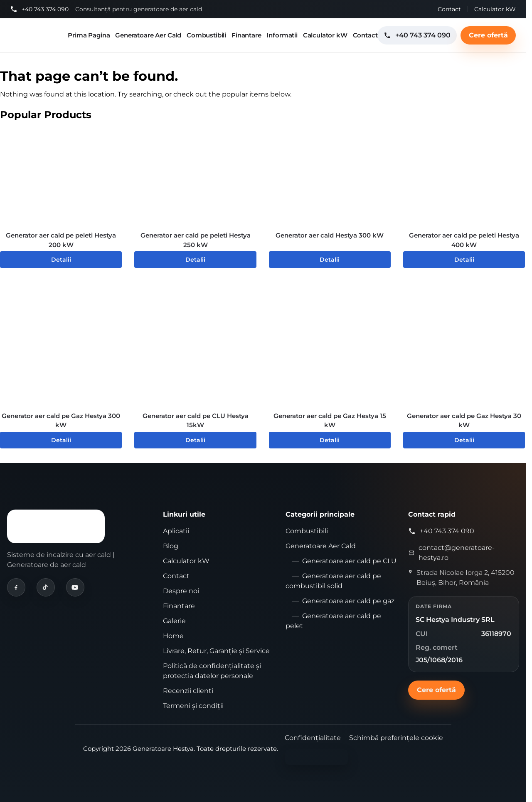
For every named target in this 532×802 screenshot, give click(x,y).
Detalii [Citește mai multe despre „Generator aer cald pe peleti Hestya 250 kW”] (195, 260)
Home (173, 636)
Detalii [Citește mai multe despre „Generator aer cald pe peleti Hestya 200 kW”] (61, 260)
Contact (449, 9)
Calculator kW (495, 9)
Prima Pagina (89, 35)
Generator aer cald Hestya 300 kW (330, 235)
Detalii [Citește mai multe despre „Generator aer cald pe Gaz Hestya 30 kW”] (464, 440)
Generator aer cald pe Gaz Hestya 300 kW (61, 421)
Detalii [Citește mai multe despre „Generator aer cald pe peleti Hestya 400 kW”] (464, 260)
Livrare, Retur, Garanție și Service (216, 651)
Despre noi (181, 591)
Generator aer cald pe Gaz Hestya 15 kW (330, 421)
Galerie (174, 621)
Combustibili (206, 35)
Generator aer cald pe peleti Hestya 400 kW (464, 240)
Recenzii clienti (188, 691)
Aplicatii (176, 531)
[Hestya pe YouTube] (75, 587)
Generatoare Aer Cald (148, 35)
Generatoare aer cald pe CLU (349, 561)
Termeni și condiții (193, 706)
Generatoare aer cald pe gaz (348, 601)
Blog (171, 546)
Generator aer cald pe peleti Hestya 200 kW (61, 240)
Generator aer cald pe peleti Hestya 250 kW (196, 240)
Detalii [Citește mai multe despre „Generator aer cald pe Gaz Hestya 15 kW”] (330, 440)
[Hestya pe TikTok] (46, 587)
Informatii (282, 35)
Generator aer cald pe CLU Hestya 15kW (196, 421)
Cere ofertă (488, 35)
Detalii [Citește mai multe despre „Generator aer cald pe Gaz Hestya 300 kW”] (61, 440)
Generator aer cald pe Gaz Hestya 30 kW (464, 421)
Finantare (246, 35)
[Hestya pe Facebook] (16, 587)
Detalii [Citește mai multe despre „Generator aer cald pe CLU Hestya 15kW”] (195, 440)
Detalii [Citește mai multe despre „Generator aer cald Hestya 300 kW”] (330, 260)
